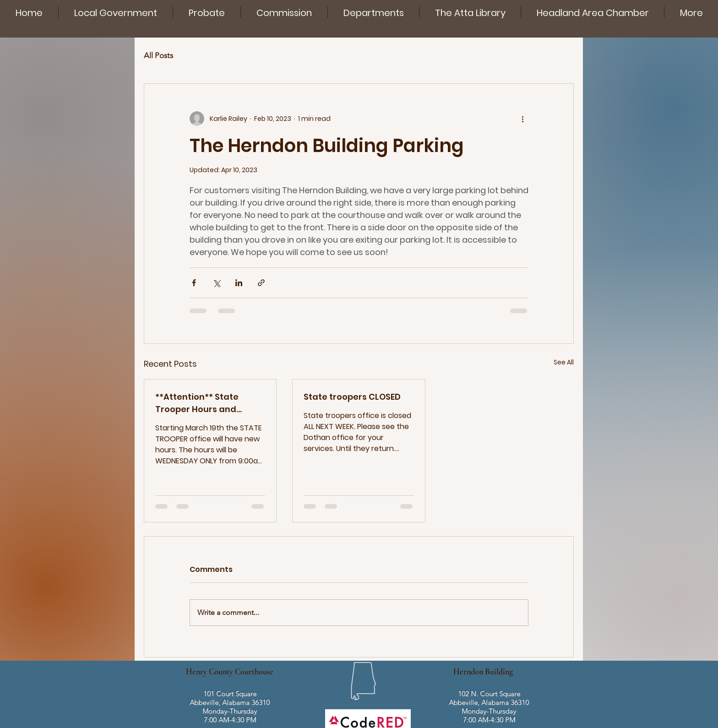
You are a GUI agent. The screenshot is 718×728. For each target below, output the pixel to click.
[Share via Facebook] (194, 283)
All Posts (158, 55)
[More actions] (523, 119)
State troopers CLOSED (352, 397)
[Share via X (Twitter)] (216, 283)
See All (564, 362)
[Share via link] (261, 283)
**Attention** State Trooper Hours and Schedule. (197, 403)
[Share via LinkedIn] (239, 283)
